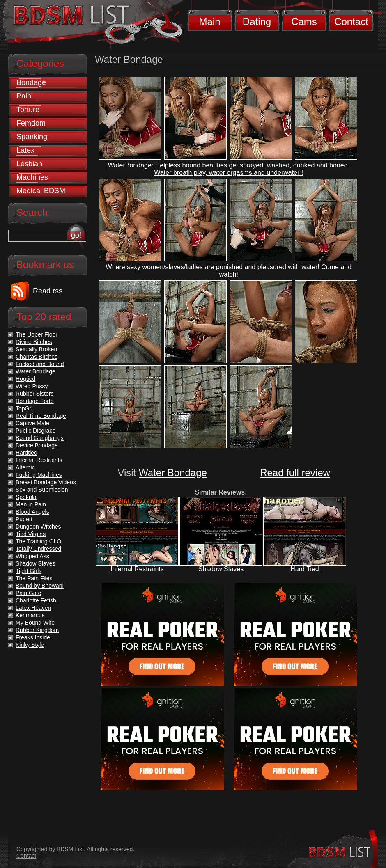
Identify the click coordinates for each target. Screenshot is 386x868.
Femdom (31, 123)
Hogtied (25, 379)
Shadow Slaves (221, 569)
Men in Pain (31, 504)
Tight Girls (29, 571)
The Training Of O (38, 541)
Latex (25, 150)
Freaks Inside (33, 637)
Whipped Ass (32, 556)
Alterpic (25, 467)
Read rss (48, 291)
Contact (351, 22)
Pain (24, 96)
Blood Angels (32, 512)
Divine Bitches (34, 342)
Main (209, 22)
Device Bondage (37, 445)
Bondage (31, 82)
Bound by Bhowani (40, 586)
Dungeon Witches (38, 527)
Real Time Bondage (41, 416)
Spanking (32, 137)
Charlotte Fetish (36, 600)
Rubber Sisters (35, 394)
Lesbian (29, 164)
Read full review (295, 473)
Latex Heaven (33, 608)
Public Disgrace (36, 431)
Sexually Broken (36, 349)
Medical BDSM (41, 191)
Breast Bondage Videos (46, 482)
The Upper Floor (37, 334)
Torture (28, 110)
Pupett (24, 519)
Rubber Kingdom (37, 630)
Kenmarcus (30, 615)
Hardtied (26, 453)
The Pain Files (34, 578)
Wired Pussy (32, 386)
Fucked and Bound (40, 364)
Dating (257, 22)
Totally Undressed (38, 549)
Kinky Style (30, 645)
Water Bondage (173, 473)
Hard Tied (304, 569)
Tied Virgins (31, 534)
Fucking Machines (39, 475)
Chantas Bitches (37, 357)
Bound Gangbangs (40, 438)
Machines (32, 177)
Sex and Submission (42, 490)
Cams (304, 22)
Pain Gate (28, 593)
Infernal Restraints (137, 569)
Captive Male (32, 423)
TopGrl (24, 408)
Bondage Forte (35, 401)
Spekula (26, 497)
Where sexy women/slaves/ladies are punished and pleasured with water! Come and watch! (229, 271)
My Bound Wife (35, 623)
